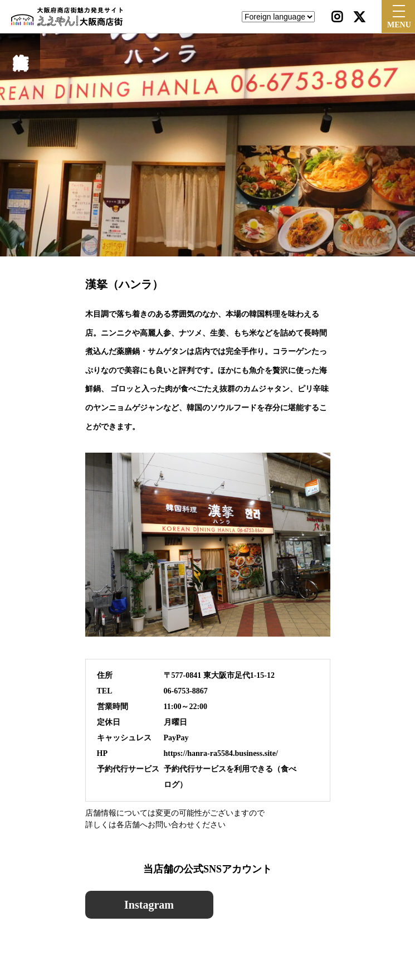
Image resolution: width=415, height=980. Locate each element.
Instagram (149, 905)
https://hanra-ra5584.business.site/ (221, 753)
